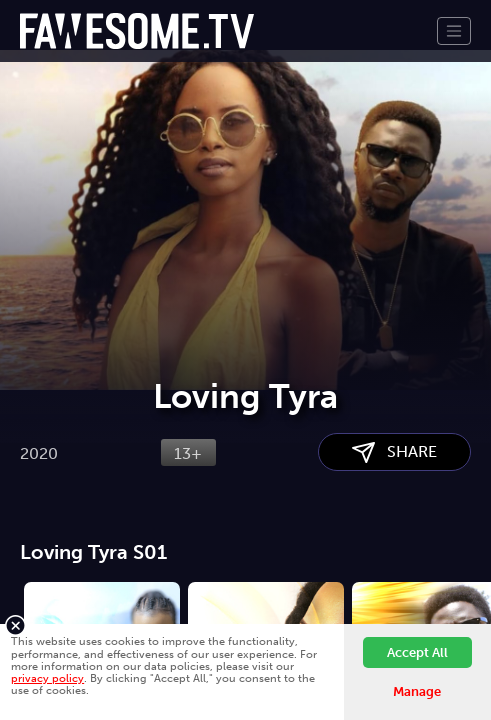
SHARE (394, 452)
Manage (417, 691)
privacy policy (47, 678)
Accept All (417, 652)
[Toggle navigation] (454, 31)
